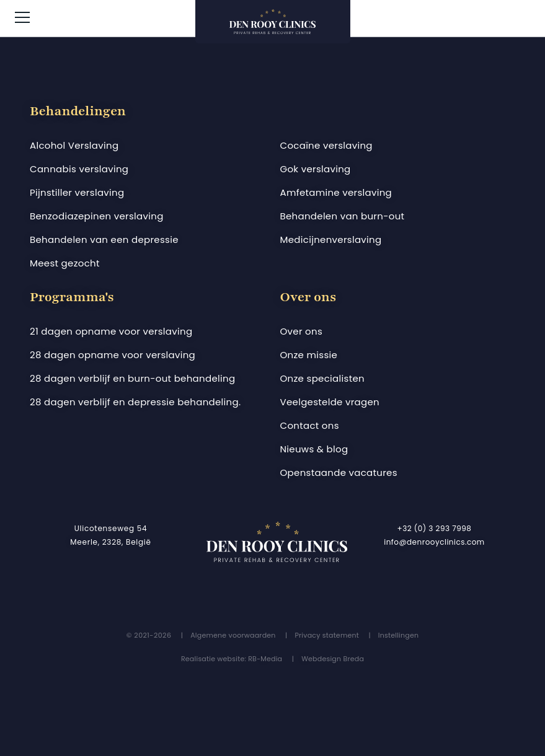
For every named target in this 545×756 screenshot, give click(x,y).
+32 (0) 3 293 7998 (435, 528)
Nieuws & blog (314, 449)
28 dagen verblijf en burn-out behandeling (132, 378)
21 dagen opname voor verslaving (111, 331)
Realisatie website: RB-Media (232, 659)
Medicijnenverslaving (331, 240)
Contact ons (310, 425)
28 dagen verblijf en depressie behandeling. (135, 402)
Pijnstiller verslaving (77, 192)
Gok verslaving (316, 169)
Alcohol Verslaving (74, 145)
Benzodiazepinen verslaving (97, 216)
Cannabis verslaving (79, 169)
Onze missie (309, 355)
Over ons (302, 331)
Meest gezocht (65, 263)
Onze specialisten (322, 378)
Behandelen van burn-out (343, 216)
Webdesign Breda (333, 659)
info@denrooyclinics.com (434, 542)
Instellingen (398, 635)
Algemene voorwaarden (233, 635)
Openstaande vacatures (339, 472)
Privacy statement (327, 635)
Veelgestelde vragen (330, 402)
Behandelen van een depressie (104, 240)
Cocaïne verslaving (326, 145)
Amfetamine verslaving (336, 192)
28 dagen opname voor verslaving (113, 355)
